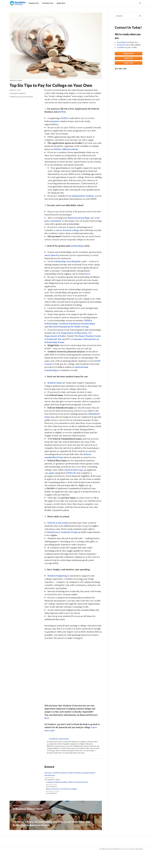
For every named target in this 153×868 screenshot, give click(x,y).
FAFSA (65, 119)
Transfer (121, 47)
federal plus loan (75, 478)
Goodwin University (18, 93)
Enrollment (122, 42)
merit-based (59, 259)
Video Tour (129, 58)
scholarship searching (65, 265)
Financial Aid (16, 97)
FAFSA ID (72, 481)
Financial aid (123, 45)
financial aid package (79, 221)
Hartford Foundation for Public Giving (69, 332)
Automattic (139, 862)
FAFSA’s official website (74, 150)
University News (16, 81)
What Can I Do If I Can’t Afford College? (62, 802)
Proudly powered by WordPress (110, 862)
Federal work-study (58, 532)
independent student (84, 198)
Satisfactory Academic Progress (64, 542)
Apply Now (61, 2)
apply (52, 481)
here (88, 278)
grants (56, 122)
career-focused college (68, 233)
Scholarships (28, 97)
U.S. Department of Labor (70, 341)
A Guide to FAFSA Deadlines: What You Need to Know (67, 795)
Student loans (55, 389)
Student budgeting (58, 586)
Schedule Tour (48, 2)
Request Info (34, 2)
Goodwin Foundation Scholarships (78, 329)
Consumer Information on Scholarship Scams (75, 348)
